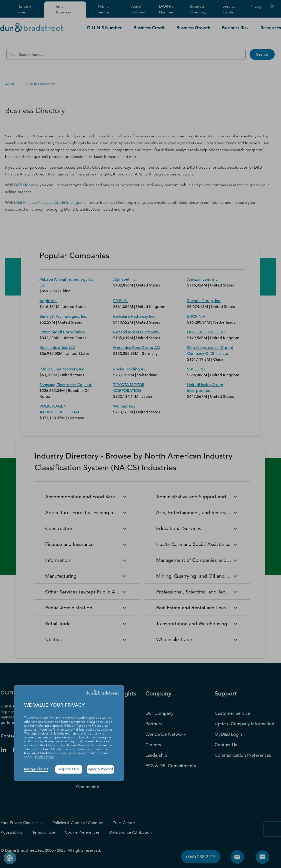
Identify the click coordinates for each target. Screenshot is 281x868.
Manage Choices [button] (36, 769)
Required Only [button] (69, 769)
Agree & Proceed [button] (100, 769)
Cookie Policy (45, 757)
